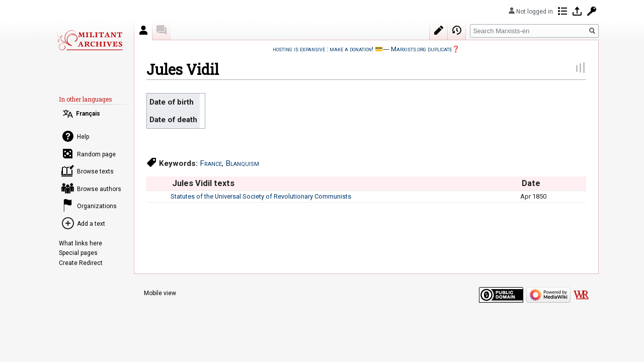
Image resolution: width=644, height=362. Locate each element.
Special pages (78, 253)
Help (83, 137)
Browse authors (99, 189)
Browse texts (95, 171)
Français (88, 114)
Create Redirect (81, 263)
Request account (592, 11)
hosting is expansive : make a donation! (323, 49)
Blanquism (242, 163)
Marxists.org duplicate (421, 49)
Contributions (562, 11)
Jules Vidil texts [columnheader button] (203, 183)
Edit (439, 30)
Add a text (91, 224)
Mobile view (160, 293)
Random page (96, 154)
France (211, 163)
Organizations (97, 206)
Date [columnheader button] (531, 183)
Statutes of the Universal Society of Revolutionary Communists (261, 196)
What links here (80, 243)
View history (457, 30)
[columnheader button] (158, 184)
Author (143, 30)
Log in (577, 11)
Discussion (162, 30)
